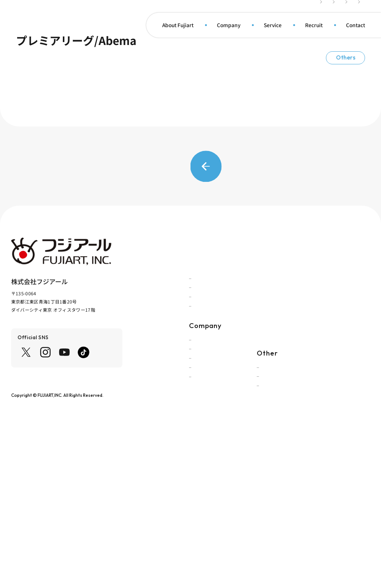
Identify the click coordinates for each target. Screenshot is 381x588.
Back (190, 305)
